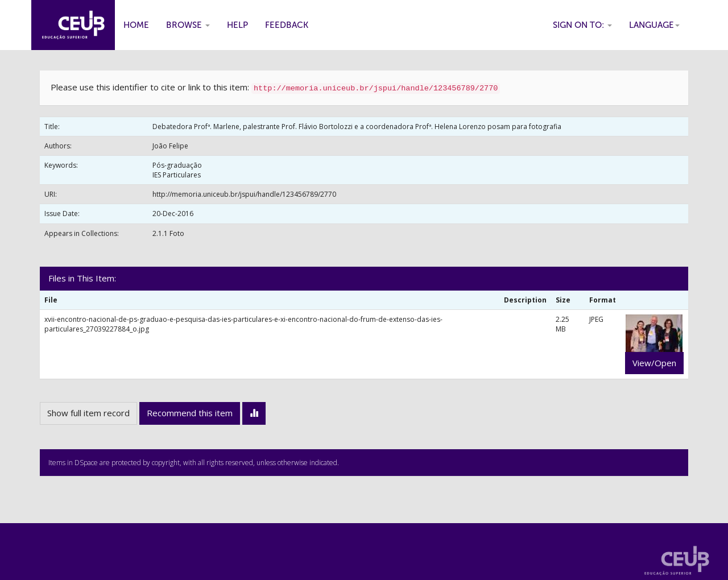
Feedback (287, 25)
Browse (188, 25)
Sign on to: (582, 25)
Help (237, 25)
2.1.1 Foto (168, 233)
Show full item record (88, 413)
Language (654, 25)
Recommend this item (190, 413)
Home (136, 25)
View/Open (654, 363)
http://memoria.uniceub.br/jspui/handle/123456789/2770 (244, 194)
